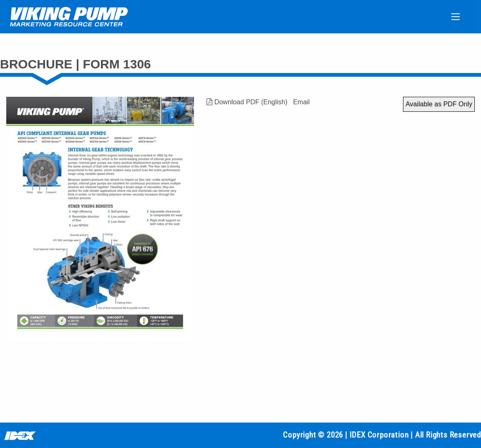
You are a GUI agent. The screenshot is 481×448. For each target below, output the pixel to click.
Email (301, 102)
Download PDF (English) (247, 102)
